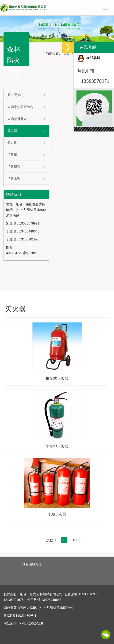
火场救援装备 (17, 119)
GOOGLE (36, 624)
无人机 (12, 143)
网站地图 (10, 624)
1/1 (75, 540)
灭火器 (12, 131)
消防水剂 (14, 179)
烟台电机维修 (32, 564)
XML (23, 624)
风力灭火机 (15, 95)
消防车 (12, 155)
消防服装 (14, 167)
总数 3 (51, 540)
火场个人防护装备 (20, 107)
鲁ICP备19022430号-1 (20, 616)
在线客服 (89, 58)
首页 (67, 54)
